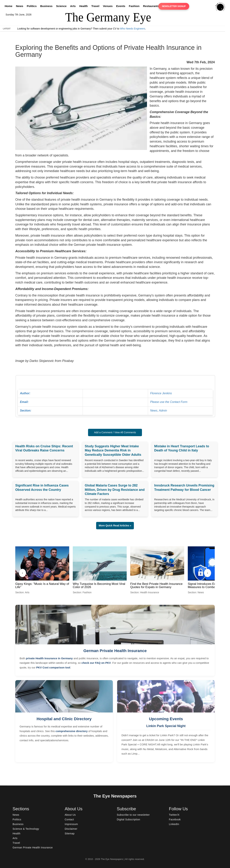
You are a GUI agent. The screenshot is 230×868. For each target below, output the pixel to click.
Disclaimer (71, 829)
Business (46, 6)
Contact (69, 819)
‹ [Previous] (22, 573)
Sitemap (70, 833)
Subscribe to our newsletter (133, 815)
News (20, 6)
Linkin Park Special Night (166, 726)
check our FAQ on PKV (96, 663)
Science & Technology (26, 829)
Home (9, 6)
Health (83, 6)
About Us (70, 815)
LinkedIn (174, 824)
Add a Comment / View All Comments (115, 432)
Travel (95, 6)
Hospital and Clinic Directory (64, 719)
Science (61, 6)
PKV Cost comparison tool (53, 667)
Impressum (71, 824)
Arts (73, 6)
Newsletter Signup (174, 6)
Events (121, 6)
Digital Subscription (128, 819)
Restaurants (151, 6)
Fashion (134, 6)
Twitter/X (174, 815)
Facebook (175, 819)
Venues (108, 6)
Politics (32, 6)
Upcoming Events (166, 719)
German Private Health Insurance (115, 651)
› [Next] (207, 573)
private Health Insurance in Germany (49, 658)
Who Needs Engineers (133, 29)
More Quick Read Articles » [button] (115, 526)
